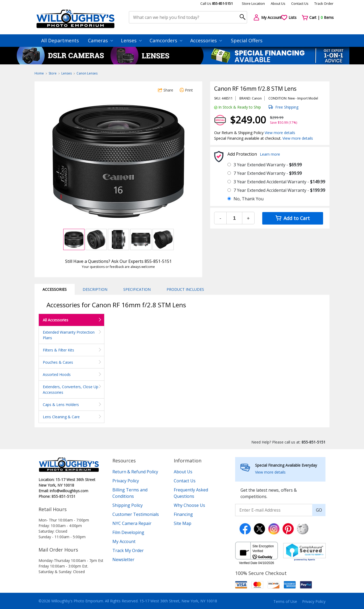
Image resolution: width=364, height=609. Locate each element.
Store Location (253, 3)
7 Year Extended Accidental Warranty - (279, 190)
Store (53, 73)
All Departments (60, 40)
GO (319, 510)
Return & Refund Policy (135, 472)
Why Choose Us (189, 505)
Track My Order (128, 550)
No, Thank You (249, 199)
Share (166, 90)
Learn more (270, 154)
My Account (124, 541)
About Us (278, 3)
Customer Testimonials (136, 514)
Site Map (183, 523)
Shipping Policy (128, 505)
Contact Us (300, 3)
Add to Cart (293, 218)
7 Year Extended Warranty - (268, 173)
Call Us (217, 3)
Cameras (100, 40)
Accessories (206, 40)
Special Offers (247, 40)
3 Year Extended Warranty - (268, 165)
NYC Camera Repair (132, 523)
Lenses (131, 40)
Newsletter (123, 560)
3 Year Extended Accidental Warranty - (279, 182)
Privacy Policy (126, 481)
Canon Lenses (87, 73)
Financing (183, 514)
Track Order (324, 3)
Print (186, 90)
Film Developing (128, 532)
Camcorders (166, 40)
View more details (280, 133)
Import (302, 98)
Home (39, 73)
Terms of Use (285, 601)
